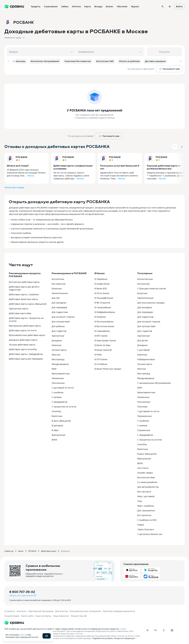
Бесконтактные (145, 279)
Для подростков (60, 312)
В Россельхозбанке (104, 321)
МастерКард (58, 359)
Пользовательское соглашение (85, 611)
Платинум (142, 406)
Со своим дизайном (147, 482)
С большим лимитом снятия (152, 288)
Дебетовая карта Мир (20, 313)
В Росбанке (100, 317)
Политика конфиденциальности (119, 611)
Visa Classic (143, 468)
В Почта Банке (102, 293)
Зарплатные (58, 336)
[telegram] (147, 630)
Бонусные (57, 288)
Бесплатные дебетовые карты (24, 282)
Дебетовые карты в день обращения (28, 304)
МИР (54, 369)
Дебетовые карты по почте (23, 330)
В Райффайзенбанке (105, 312)
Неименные (58, 378)
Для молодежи (59, 303)
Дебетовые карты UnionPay (23, 349)
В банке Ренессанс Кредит (108, 369)
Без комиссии (59, 284)
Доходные (57, 340)
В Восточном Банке (104, 326)
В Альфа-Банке (102, 284)
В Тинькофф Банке (104, 298)
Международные (60, 364)
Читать (31, 175)
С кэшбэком (58, 392)
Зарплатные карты (19, 308)
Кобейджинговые (146, 359)
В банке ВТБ (101, 288)
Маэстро (56, 354)
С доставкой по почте (63, 388)
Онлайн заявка (145, 473)
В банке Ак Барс (103, 345)
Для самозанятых (146, 510)
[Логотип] (14, 623)
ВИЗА (54, 439)
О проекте (10, 611)
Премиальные (145, 416)
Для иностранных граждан (151, 303)
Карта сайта (27, 616)
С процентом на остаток (64, 406)
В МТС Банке (101, 336)
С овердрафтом (60, 402)
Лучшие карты (59, 350)
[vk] (155, 630)
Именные (57, 345)
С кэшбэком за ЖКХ (147, 520)
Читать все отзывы (14, 187)
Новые (141, 525)
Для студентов (59, 331)
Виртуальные (59, 435)
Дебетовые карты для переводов (26, 359)
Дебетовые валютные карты (23, 299)
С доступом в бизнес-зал (150, 534)
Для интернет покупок (63, 317)
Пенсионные (58, 383)
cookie (22, 635)
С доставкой (143, 350)
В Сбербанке (101, 279)
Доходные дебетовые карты (23, 340)
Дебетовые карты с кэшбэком (24, 294)
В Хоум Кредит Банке (105, 340)
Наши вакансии (61, 616)
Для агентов (61, 611)
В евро (55, 430)
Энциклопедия (12, 616)
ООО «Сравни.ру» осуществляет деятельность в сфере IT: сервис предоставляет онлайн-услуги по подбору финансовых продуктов (61, 629)
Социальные (144, 430)
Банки (21, 551)
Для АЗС (56, 298)
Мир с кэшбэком (146, 506)
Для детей (142, 340)
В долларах (57, 425)
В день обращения (61, 421)
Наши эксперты (43, 616)
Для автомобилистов (148, 487)
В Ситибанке (101, 364)
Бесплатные (58, 279)
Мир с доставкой (146, 496)
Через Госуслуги (146, 529)
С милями (57, 397)
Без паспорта (144, 491)
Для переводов (59, 307)
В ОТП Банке (101, 359)
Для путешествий (61, 321)
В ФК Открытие (102, 303)
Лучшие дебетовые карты (22, 344)
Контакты (22, 611)
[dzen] (172, 630)
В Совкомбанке (102, 331)
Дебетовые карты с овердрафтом (26, 354)
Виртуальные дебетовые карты (25, 326)
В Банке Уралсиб (103, 350)
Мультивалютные (61, 373)
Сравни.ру (9, 551)
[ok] (164, 630)
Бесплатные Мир (146, 477)
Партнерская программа (41, 611)
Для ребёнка (58, 326)
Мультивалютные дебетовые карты (27, 335)
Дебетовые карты (49, 551)
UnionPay (56, 411)
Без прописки (144, 515)
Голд (140, 501)
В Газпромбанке (103, 307)
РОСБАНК (21, 157)
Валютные (57, 416)
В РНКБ (98, 354)
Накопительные (60, 293)
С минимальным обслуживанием (154, 383)
